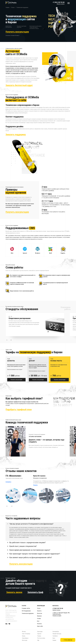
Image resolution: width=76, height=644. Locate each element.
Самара (54, 640)
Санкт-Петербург (26, 634)
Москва (24, 632)
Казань (24, 636)
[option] (38, 325)
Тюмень (39, 636)
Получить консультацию (16, 380)
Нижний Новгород (57, 634)
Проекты (39, 611)
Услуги (39, 608)
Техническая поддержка (28, 613)
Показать (35, 485)
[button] (7, 340)
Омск (54, 638)
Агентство (40, 613)
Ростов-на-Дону (41, 638)
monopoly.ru (8, 482)
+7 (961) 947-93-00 (59, 2)
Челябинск (55, 636)
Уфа (38, 640)
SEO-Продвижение (26, 611)
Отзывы (39, 618)
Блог (38, 621)
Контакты (39, 624)
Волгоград (25, 640)
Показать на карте (57, 616)
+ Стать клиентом (68, 640)
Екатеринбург (56, 632)
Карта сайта (40, 626)
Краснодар (40, 632)
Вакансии (39, 616)
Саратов (39, 634)
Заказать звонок (61, 4)
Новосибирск (25, 638)
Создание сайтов (26, 608)
